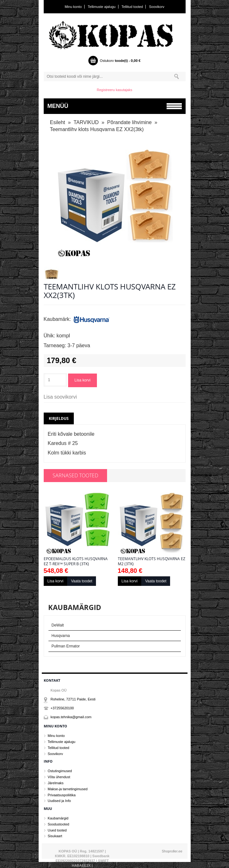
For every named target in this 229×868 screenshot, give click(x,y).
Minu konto (73, 7)
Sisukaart (55, 836)
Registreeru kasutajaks (115, 90)
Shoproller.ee (172, 851)
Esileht (58, 122)
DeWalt (58, 625)
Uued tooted (57, 830)
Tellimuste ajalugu (102, 7)
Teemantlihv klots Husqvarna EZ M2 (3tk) (152, 561)
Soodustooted (59, 824)
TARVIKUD (86, 122)
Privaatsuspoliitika (62, 795)
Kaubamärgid (58, 818)
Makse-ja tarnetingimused (68, 789)
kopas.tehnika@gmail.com (71, 717)
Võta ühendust (59, 777)
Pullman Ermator (66, 646)
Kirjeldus (59, 418)
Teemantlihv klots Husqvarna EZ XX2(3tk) (97, 129)
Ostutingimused (60, 771)
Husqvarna (61, 636)
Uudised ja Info (59, 801)
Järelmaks (56, 783)
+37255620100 (62, 708)
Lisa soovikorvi (60, 397)
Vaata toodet (82, 581)
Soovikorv (157, 7)
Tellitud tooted (132, 7)
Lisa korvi (83, 380)
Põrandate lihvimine (129, 122)
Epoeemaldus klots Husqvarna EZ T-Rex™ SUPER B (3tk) (76, 561)
